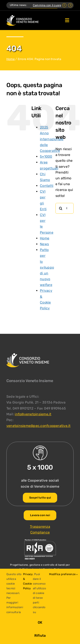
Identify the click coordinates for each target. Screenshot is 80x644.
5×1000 (46, 156)
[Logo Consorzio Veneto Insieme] (23, 17)
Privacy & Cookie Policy (28, 581)
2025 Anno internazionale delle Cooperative (52, 139)
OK (40, 622)
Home (11, 59)
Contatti (47, 186)
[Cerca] (61, 208)
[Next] (70, 5)
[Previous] (64, 5)
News (44, 244)
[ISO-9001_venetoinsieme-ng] (40, 540)
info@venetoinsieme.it (33, 414)
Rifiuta (40, 636)
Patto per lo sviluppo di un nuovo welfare (47, 267)
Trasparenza (40, 527)
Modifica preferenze (63, 574)
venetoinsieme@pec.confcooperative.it (39, 426)
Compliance (40, 532)
